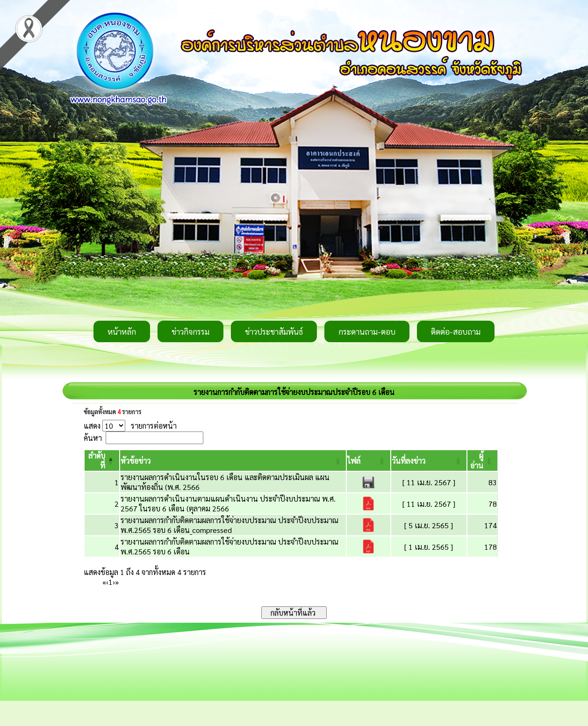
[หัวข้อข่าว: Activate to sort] (233, 460)
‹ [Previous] (107, 582)
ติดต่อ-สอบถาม (456, 331)
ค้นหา (93, 438)
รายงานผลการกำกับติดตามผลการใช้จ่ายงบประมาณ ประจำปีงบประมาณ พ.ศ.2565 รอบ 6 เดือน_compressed (229, 525)
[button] (136, 461)
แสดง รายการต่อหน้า (130, 426)
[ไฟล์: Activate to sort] (368, 460)
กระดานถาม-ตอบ (367, 331)
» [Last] (117, 582)
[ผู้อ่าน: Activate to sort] (483, 460)
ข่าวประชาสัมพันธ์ (274, 331)
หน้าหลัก (122, 331)
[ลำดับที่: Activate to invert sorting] (102, 460)
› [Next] (114, 582)
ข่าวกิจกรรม (190, 331)
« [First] (104, 582)
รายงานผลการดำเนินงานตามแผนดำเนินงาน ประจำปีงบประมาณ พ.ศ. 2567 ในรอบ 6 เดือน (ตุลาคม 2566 (228, 503)
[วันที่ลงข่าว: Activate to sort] (429, 460)
